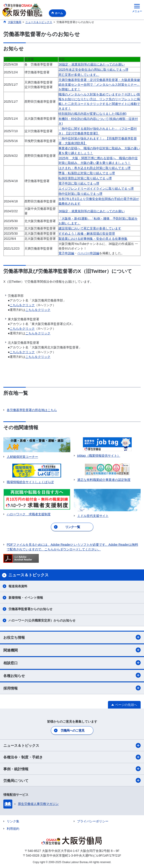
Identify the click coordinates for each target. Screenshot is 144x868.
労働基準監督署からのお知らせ (30, 609)
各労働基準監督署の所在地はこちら (32, 410)
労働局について (72, 780)
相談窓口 (72, 663)
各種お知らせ (72, 675)
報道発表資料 (18, 586)
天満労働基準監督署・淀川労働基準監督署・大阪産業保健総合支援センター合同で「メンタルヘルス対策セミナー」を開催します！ (99, 85)
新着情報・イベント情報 (26, 598)
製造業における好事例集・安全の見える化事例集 (93, 239)
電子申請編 (66, 253)
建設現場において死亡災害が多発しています (90, 228)
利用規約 (13, 829)
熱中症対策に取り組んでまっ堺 (80, 194)
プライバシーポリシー (93, 821)
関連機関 (72, 650)
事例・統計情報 (72, 769)
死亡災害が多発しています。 (79, 75)
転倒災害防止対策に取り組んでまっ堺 (85, 178)
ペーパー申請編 (88, 253)
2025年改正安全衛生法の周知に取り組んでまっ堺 (93, 70)
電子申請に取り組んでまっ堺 (79, 183)
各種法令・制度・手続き (72, 757)
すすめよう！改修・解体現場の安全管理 (87, 233)
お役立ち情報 (72, 637)
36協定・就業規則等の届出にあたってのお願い (92, 64)
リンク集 (13, 821)
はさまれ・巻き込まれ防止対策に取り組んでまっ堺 (95, 168)
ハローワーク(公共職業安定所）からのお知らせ (42, 620)
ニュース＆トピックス (72, 745)
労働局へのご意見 (73, 730)
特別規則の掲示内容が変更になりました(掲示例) (92, 114)
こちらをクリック (22, 305)
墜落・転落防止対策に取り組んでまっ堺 (87, 173)
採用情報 (72, 688)
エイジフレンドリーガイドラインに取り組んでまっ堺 (96, 189)
